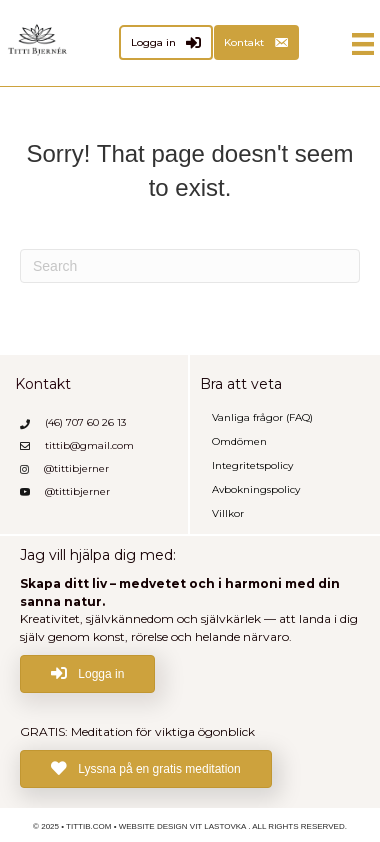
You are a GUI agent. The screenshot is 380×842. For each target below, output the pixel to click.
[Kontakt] (256, 42)
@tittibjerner (76, 468)
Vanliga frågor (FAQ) (262, 417)
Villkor (228, 513)
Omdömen (239, 441)
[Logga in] (166, 42)
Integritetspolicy (252, 465)
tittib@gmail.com (89, 445)
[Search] (190, 266)
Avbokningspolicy (256, 489)
